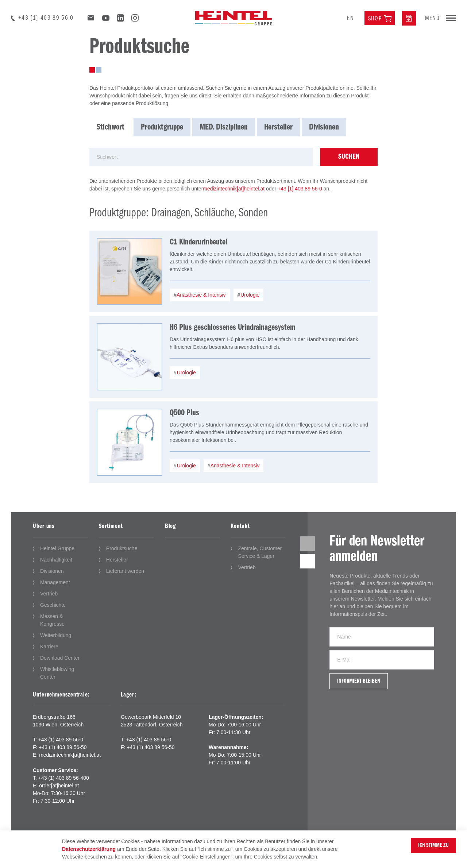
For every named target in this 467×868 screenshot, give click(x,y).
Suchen (349, 157)
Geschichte (53, 605)
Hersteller (117, 560)
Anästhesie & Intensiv (201, 295)
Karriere (49, 647)
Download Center (60, 658)
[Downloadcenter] (409, 18)
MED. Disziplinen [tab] (224, 127)
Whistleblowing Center (57, 673)
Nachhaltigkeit (56, 560)
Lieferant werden (125, 571)
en (350, 18)
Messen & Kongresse (52, 620)
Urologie (249, 295)
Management (55, 582)
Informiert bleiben (359, 681)
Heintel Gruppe (57, 548)
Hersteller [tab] (278, 127)
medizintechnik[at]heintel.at (234, 189)
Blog (171, 526)
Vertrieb (49, 594)
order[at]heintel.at (59, 786)
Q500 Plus (184, 413)
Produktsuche (122, 548)
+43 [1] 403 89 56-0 (46, 18)
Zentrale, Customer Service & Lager (260, 552)
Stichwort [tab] (111, 127)
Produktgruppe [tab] (162, 127)
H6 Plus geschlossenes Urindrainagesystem (232, 328)
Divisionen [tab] (324, 127)
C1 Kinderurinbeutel (198, 242)
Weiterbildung (56, 635)
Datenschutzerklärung (89, 849)
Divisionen (52, 571)
